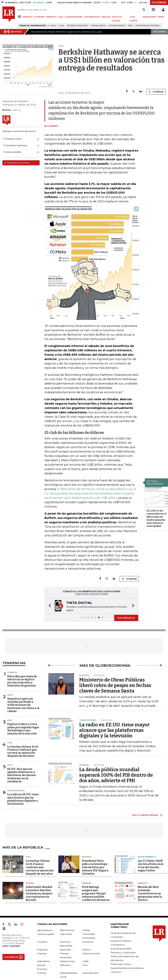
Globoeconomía (91, 953)
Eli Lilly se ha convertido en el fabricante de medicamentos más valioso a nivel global (157, 518)
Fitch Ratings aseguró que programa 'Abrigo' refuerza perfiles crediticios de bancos (96, 893)
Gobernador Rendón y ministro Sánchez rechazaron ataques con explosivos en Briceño (39, 893)
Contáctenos (117, 945)
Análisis (86, 930)
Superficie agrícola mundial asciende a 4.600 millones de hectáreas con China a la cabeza (23, 705)
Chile (10, 743)
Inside (86, 961)
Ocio (85, 965)
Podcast (42, 973)
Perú (10, 720)
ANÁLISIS (106, 17)
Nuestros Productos (121, 941)
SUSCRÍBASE (159, 2)
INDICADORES (150, 17)
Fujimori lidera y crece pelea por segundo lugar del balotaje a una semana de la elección (23, 729)
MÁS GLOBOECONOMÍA (145, 815)
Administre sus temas (17, 163)
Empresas (42, 950)
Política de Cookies (121, 964)
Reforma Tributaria (78, 26)
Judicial (30, 883)
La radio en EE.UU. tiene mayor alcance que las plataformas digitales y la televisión (114, 730)
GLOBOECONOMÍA (74, 17)
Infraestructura (67, 961)
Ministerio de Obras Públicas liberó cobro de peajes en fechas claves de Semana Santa (115, 685)
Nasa (53, 26)
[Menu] (20, 17)
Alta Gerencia (67, 930)
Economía (88, 942)
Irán (130, 26)
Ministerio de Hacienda (148, 26)
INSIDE (161, 17)
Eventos (87, 950)
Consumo (42, 942)
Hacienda (87, 857)
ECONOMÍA (39, 17)
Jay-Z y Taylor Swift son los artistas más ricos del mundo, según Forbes (151, 866)
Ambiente (143, 883)
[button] (49, 606)
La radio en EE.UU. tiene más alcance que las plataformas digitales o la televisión (23, 799)
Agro (10, 695)
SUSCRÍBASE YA (126, 618)
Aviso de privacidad (121, 949)
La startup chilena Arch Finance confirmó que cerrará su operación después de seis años (23, 751)
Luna (62, 26)
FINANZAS (28, 17)
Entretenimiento (147, 857)
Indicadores (43, 961)
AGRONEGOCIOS (92, 17)
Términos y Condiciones (123, 952)
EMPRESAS (51, 17)
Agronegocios (45, 930)
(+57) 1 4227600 (11, 946)
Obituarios (65, 965)
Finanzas (87, 883)
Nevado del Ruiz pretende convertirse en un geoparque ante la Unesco (150, 893)
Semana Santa (98, 26)
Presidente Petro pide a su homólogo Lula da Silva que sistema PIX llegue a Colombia (95, 867)
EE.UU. (10, 765)
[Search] (144, 10)
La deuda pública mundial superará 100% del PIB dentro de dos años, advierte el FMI (116, 775)
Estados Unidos (117, 26)
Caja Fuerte (66, 934)
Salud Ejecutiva (90, 973)
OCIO (61, 17)
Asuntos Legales (46, 934)
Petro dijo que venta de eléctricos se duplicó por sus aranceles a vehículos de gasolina (22, 681)
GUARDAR (156, 92)
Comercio (12, 672)
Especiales (65, 950)
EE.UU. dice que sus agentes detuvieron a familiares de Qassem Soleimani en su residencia (22, 775)
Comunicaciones (16, 791)
